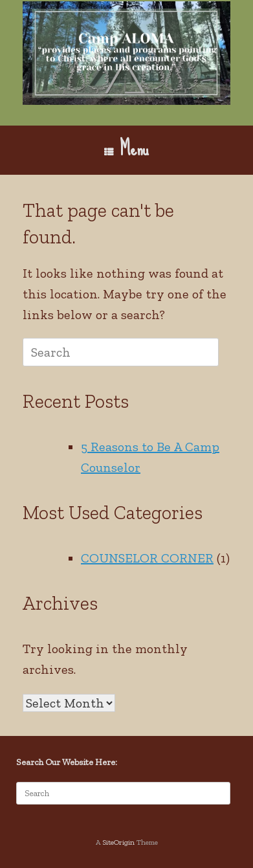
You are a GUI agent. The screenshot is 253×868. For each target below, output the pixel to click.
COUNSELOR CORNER (147, 558)
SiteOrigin (118, 842)
